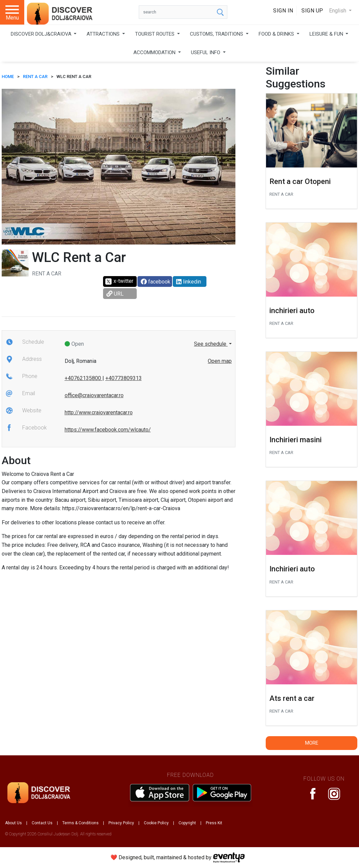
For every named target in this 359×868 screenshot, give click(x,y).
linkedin (189, 282)
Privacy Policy (121, 823)
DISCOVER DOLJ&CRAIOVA (42, 34)
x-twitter (119, 281)
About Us (13, 823)
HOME (8, 77)
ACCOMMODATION (155, 52)
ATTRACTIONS (104, 34)
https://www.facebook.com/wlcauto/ (108, 430)
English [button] (338, 11)
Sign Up (312, 11)
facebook (156, 282)
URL (115, 294)
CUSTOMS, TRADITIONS (217, 34)
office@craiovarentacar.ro (94, 395)
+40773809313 (124, 378)
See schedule (211, 344)
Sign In (283, 11)
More (312, 743)
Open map (220, 361)
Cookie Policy (156, 823)
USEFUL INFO (206, 52)
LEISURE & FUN (327, 34)
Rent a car (35, 77)
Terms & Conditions (80, 823)
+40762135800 (84, 378)
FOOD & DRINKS (277, 34)
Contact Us (42, 823)
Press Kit (214, 823)
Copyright (187, 823)
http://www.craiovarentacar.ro (99, 412)
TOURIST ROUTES (155, 34)
